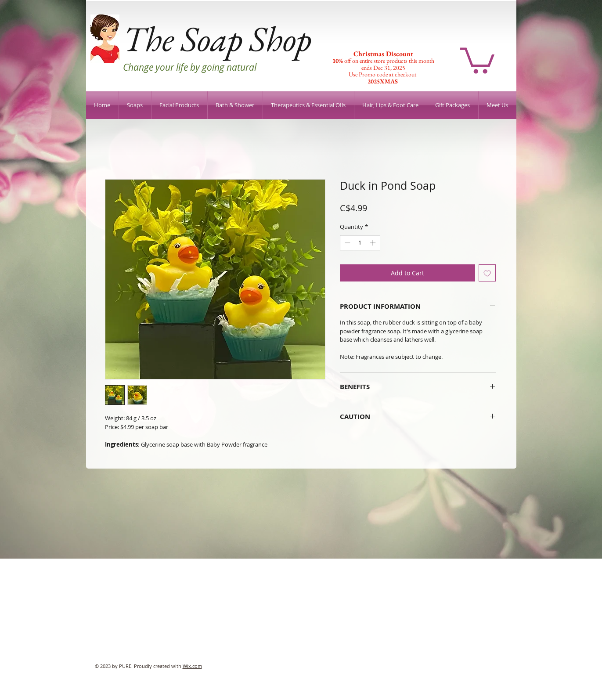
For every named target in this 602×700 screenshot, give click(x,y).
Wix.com (192, 666)
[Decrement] (346, 243)
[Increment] (374, 243)
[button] (477, 59)
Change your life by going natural (190, 67)
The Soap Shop (217, 38)
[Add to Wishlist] (487, 273)
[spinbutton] (360, 243)
